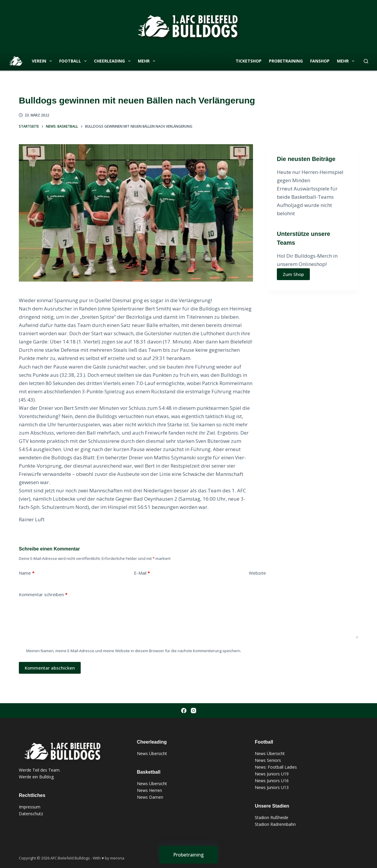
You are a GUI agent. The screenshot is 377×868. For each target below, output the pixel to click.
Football (74, 61)
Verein (43, 61)
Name (27, 573)
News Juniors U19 (272, 774)
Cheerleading (113, 61)
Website (257, 573)
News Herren (149, 790)
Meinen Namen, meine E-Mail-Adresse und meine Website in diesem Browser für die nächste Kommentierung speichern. (134, 651)
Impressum (30, 807)
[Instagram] (194, 711)
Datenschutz (31, 814)
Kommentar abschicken (50, 668)
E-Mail (142, 573)
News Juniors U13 (272, 787)
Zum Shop (293, 274)
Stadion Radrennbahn (275, 824)
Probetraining (286, 61)
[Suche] (366, 61)
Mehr (148, 61)
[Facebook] (184, 711)
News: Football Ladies (276, 767)
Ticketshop (249, 61)
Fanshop (320, 61)
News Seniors (268, 760)
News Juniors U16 (272, 781)
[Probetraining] (188, 855)
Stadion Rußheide (272, 817)
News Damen (150, 797)
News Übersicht (152, 753)
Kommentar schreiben (43, 595)
